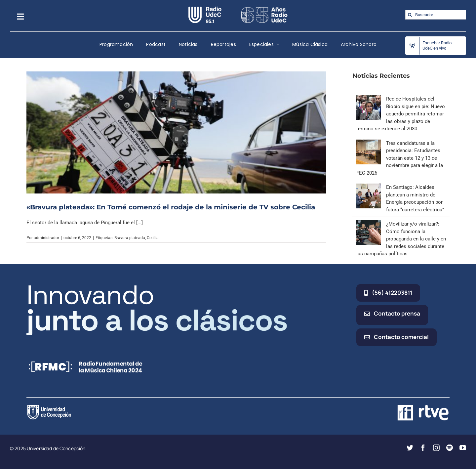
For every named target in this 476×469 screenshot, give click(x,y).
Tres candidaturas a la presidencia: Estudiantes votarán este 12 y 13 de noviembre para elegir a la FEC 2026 (400, 158)
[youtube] (463, 448)
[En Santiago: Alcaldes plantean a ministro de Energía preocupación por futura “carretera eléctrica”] (369, 187)
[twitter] (410, 448)
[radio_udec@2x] (205, 9)
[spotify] (450, 448)
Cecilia (153, 238)
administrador (46, 238)
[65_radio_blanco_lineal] (264, 9)
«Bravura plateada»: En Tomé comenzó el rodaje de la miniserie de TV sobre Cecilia (171, 207)
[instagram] (436, 448)
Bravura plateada (130, 238)
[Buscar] (410, 15)
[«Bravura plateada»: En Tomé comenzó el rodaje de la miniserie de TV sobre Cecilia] (176, 132)
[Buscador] (436, 15)
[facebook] (423, 448)
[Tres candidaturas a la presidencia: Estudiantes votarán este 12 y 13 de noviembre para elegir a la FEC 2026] (369, 143)
